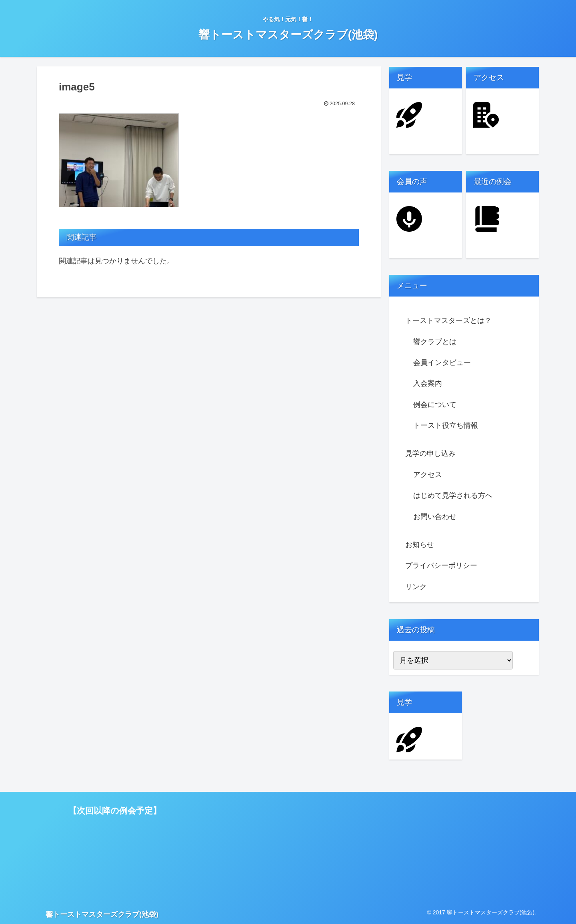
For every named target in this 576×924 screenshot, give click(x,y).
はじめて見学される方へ (453, 495)
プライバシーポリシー (441, 565)
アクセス (428, 475)
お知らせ (420, 545)
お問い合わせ (435, 517)
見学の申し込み (430, 453)
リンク (416, 587)
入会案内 (428, 383)
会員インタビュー (442, 363)
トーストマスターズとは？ (448, 321)
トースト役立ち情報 (446, 425)
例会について (435, 405)
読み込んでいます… (248, 844)
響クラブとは (435, 342)
